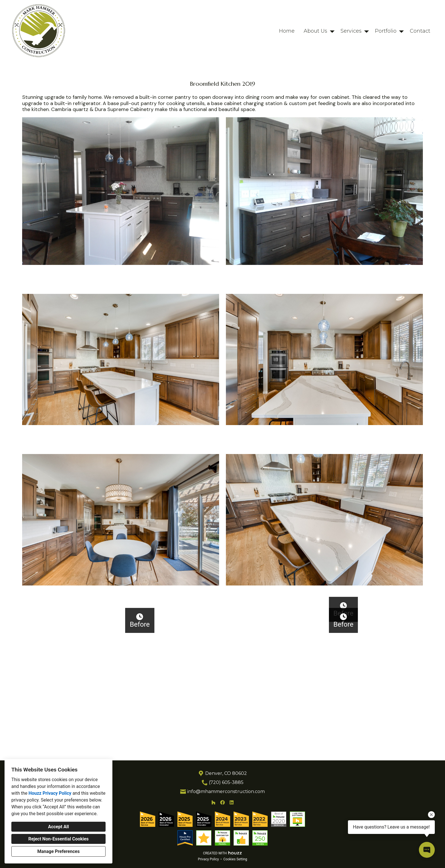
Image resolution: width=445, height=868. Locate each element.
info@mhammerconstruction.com (226, 800)
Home (287, 31)
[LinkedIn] (232, 811)
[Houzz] (213, 811)
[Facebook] (222, 811)
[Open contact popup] (427, 850)
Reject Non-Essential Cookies (59, 839)
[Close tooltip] (431, 815)
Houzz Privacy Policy (50, 793)
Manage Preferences (58, 851)
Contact (420, 31)
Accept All (58, 827)
